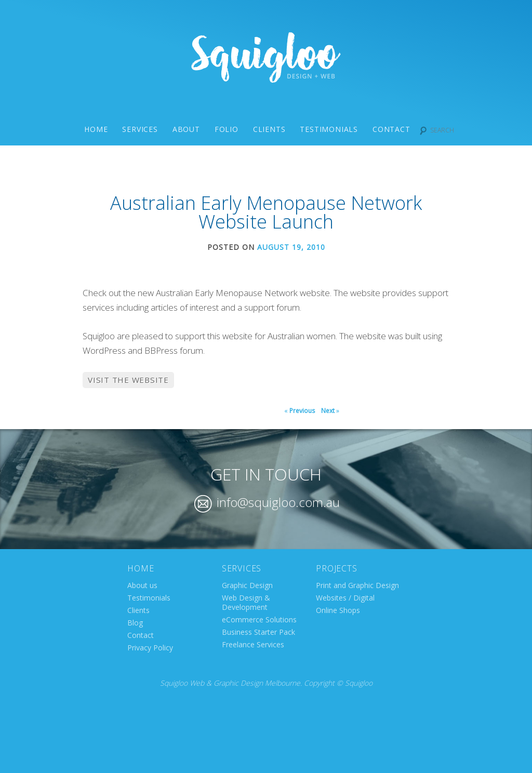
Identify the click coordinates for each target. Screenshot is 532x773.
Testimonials (329, 129)
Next (330, 411)
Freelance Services (253, 644)
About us (142, 585)
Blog (135, 623)
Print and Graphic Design (357, 585)
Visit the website (128, 380)
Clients (269, 129)
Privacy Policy (150, 648)
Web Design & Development (246, 602)
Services (140, 129)
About (186, 129)
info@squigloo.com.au (267, 502)
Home (96, 129)
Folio (227, 129)
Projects (336, 568)
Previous (300, 411)
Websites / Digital (345, 598)
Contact (391, 129)
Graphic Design (247, 585)
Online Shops (338, 610)
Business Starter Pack (258, 632)
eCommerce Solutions (259, 619)
